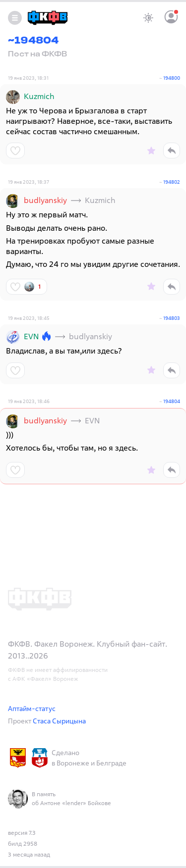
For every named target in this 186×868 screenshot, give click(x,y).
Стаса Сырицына (59, 721)
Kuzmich (39, 96)
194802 (172, 182)
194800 (172, 78)
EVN (31, 336)
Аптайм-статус (32, 708)
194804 (172, 401)
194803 (172, 318)
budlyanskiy (45, 200)
